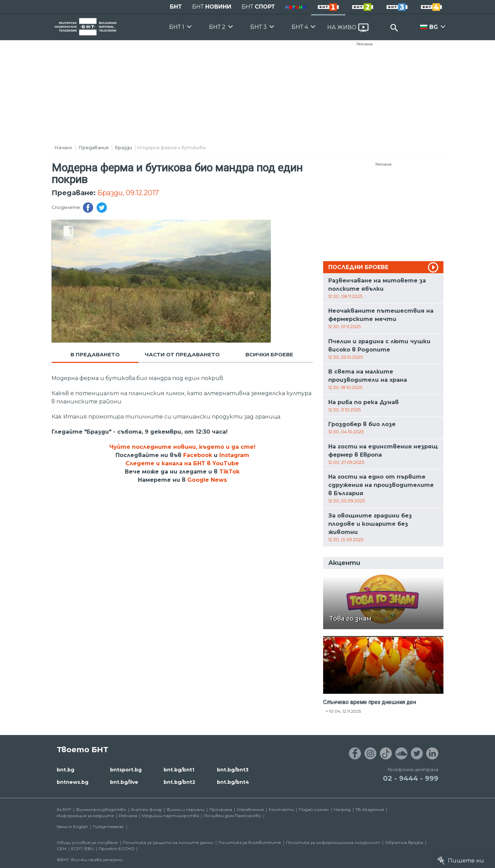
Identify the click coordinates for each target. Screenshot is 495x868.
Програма (221, 809)
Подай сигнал (314, 809)
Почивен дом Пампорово (233, 816)
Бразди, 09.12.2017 (128, 193)
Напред (342, 809)
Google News (207, 480)
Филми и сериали (185, 809)
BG (434, 27)
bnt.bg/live (124, 782)
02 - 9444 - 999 (411, 778)
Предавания (94, 147)
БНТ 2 (217, 27)
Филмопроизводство (101, 809)
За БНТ (64, 809)
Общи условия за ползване (87, 842)
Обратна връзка (404, 842)
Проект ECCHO (117, 849)
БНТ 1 (177, 27)
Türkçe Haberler (108, 827)
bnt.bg (65, 770)
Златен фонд (146, 809)
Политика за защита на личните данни (168, 842)
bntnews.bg (73, 782)
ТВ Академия (370, 809)
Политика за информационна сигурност (333, 842)
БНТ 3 (258, 27)
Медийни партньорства (170, 816)
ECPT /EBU (82, 849)
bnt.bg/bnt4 (233, 782)
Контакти (281, 809)
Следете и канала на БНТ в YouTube (182, 463)
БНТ (176, 7)
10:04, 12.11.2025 (345, 711)
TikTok (229, 472)
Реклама (365, 44)
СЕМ (62, 849)
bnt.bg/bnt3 (233, 770)
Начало (63, 147)
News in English (72, 827)
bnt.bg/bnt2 (179, 782)
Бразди (124, 147)
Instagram (234, 455)
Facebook (198, 455)
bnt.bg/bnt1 (179, 770)
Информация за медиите (85, 816)
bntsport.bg (126, 770)
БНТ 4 (300, 27)
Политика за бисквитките (250, 842)
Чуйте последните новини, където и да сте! (182, 447)
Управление (250, 809)
